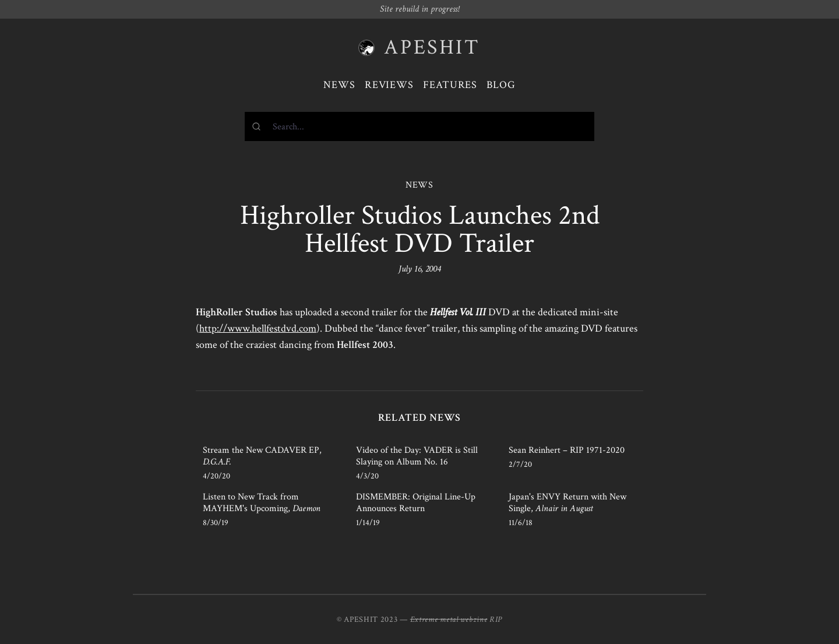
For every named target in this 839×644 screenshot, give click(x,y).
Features (450, 85)
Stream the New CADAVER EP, (262, 456)
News (339, 85)
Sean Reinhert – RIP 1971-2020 (567, 450)
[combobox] (419, 126)
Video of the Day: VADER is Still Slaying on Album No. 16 (417, 456)
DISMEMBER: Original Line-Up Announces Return (416, 503)
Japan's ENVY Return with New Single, (567, 503)
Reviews (389, 85)
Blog (501, 85)
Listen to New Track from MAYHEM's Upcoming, (262, 503)
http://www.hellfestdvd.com (258, 328)
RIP (496, 620)
